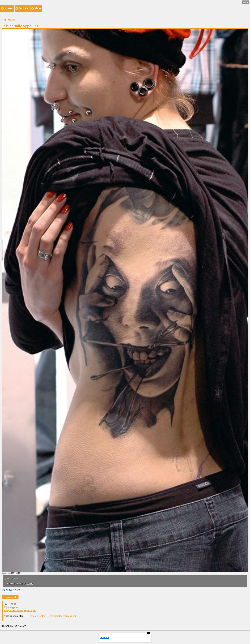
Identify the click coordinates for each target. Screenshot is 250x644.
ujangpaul (11, 607)
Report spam (30, 610)
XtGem (30, 584)
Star (15, 579)
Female (11, 20)
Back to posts (11, 590)
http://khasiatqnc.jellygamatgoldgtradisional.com (53, 616)
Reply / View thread (13, 610)
